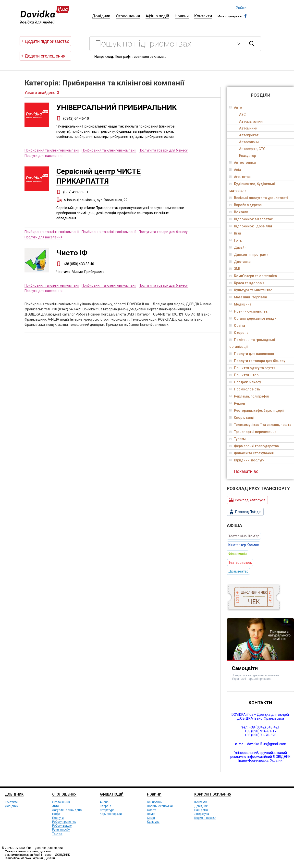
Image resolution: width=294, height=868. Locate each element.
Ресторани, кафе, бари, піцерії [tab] (257, 411)
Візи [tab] (235, 233)
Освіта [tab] (237, 326)
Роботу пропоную (64, 822)
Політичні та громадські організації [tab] (252, 343)
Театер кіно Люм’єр (244, 536)
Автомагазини (251, 121)
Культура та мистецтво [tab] (251, 290)
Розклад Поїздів (245, 512)
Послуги (58, 818)
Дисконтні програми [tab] (249, 255)
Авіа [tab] (235, 170)
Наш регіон (202, 810)
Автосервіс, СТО (252, 149)
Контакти (203, 16)
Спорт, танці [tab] (242, 418)
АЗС (242, 115)
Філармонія (238, 554)
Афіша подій (157, 16)
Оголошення (128, 16)
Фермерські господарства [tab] (254, 446)
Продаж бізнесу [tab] (245, 382)
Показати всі (247, 471)
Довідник (101, 16)
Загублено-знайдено (67, 810)
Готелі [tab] (237, 240)
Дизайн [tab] (238, 247)
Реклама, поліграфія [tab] (249, 396)
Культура (153, 822)
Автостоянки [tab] (243, 163)
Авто (55, 806)
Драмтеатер (238, 571)
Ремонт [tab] (238, 403)
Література (107, 810)
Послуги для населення (43, 156)
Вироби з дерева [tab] (245, 205)
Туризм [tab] (238, 439)
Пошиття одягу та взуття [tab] (252, 368)
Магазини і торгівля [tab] (248, 297)
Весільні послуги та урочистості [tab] (259, 198)
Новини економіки (160, 806)
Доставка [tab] (240, 262)
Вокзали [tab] (239, 212)
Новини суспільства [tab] (248, 311)
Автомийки (248, 128)
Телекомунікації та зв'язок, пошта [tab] (260, 425)
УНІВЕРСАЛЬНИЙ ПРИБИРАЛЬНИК (116, 107)
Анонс (104, 802)
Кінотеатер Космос (244, 545)
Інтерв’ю (105, 806)
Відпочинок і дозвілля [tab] (251, 226)
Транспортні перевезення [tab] (253, 432)
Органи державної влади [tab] (253, 318)
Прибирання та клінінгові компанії (52, 150)
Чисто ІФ (72, 253)
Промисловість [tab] (245, 389)
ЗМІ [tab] (235, 269)
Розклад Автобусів (247, 500)
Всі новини (155, 802)
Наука (151, 814)
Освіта (152, 810)
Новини (182, 16)
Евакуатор (248, 156)
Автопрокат (249, 135)
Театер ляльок (240, 563)
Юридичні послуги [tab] (247, 460)
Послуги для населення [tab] (252, 354)
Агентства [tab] (240, 177)
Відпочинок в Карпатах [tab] (251, 219)
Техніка (57, 833)
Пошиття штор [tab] (244, 375)
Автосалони (249, 142)
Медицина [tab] (240, 304)
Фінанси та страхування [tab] (251, 453)
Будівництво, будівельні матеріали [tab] (252, 187)
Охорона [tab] (239, 333)
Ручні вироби (61, 830)
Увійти (241, 8)
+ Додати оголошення (43, 56)
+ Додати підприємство (45, 41)
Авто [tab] (236, 107)
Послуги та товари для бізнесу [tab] (257, 361)
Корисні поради (111, 814)
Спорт (151, 818)
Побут (56, 814)
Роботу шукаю (62, 826)
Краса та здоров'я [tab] (247, 283)
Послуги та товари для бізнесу (163, 150)
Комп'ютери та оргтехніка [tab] (253, 276)
